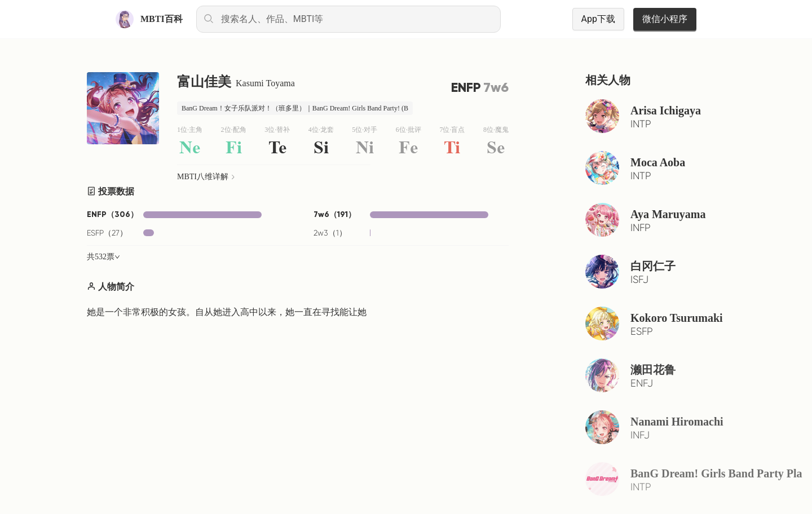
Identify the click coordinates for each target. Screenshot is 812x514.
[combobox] (348, 19)
